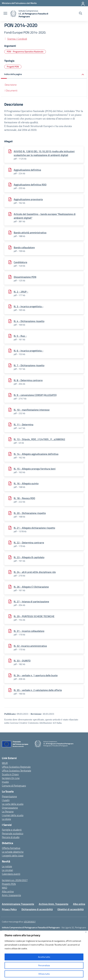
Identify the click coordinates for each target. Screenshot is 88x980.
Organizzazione (10, 808)
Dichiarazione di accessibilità (37, 909)
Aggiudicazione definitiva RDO (30, 185)
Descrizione (11, 85)
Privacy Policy (9, 909)
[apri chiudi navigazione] (5, 14)
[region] (44, 955)
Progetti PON (9, 884)
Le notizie (7, 866)
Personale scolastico (13, 833)
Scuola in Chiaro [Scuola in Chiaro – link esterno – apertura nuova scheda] (10, 774)
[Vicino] (86, 932)
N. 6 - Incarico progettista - (29, 351)
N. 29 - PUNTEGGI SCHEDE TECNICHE (34, 616)
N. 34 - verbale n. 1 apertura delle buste (36, 675)
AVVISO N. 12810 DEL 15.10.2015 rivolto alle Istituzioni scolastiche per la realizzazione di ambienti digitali (44, 153)
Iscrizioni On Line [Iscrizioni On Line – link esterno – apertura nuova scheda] (11, 778)
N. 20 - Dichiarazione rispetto (30, 513)
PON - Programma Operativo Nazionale (25, 52)
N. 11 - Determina (23, 424)
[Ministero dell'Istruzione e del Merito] (19, 3)
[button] (44, 74)
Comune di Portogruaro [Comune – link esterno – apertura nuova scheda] (14, 786)
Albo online (8, 891)
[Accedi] (83, 3)
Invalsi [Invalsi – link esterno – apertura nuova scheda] (5, 782)
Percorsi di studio (11, 837)
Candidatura (20, 262)
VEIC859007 (30, 922)
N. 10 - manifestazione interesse (32, 410)
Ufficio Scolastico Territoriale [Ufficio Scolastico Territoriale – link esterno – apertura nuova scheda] (16, 771)
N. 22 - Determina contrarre (29, 543)
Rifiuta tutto (44, 974)
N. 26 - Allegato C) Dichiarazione (31, 587)
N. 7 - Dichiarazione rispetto (29, 365)
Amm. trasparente (11, 895)
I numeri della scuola (13, 815)
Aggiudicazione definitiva (27, 170)
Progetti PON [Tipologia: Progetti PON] (13, 67)
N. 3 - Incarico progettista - (29, 306)
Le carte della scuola (13, 804)
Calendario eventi (11, 874)
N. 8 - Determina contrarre (28, 380)
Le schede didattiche (13, 852)
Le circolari (7, 870)
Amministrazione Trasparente (18, 904)
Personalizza (44, 965)
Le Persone (8, 811)
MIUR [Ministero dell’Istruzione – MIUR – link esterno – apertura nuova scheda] (5, 763)
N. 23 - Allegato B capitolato (29, 557)
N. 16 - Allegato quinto (26, 483)
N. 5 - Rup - (20, 336)
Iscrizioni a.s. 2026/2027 (15, 880)
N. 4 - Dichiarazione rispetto (29, 321)
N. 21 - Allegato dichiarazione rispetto (34, 528)
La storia (6, 819)
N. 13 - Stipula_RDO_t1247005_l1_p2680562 (39, 439)
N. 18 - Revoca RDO (24, 498)
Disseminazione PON (25, 277)
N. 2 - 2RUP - (21, 292)
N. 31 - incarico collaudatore (29, 631)
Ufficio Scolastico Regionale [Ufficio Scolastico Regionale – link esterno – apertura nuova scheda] (16, 767)
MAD (4, 888)
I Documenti (11, 90)
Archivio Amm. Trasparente (54, 904)
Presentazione (9, 796)
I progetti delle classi (13, 856)
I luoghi (6, 800)
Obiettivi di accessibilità (70, 909)
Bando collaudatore (24, 247)
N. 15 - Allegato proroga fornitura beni (35, 469)
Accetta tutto (44, 957)
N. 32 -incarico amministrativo (30, 646)
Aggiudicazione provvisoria (28, 199)
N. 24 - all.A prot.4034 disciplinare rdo (35, 572)
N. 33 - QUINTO (22, 661)
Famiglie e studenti (12, 830)
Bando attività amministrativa (30, 233)
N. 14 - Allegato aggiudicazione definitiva (36, 454)
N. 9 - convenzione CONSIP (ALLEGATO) (35, 395)
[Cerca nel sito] (81, 14)
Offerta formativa (11, 848)
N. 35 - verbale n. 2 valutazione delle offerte (38, 690)
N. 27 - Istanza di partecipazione (31, 601)
